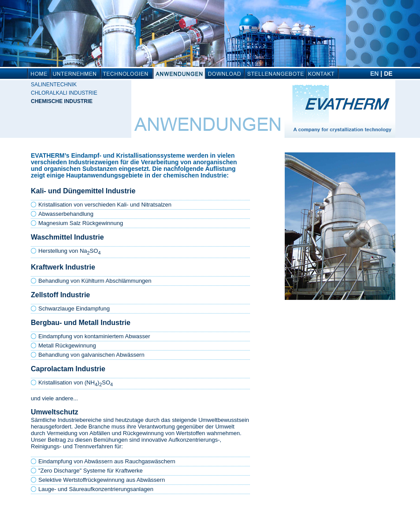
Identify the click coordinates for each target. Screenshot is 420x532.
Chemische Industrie (62, 101)
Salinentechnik (54, 85)
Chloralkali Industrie (64, 93)
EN (374, 74)
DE (388, 74)
